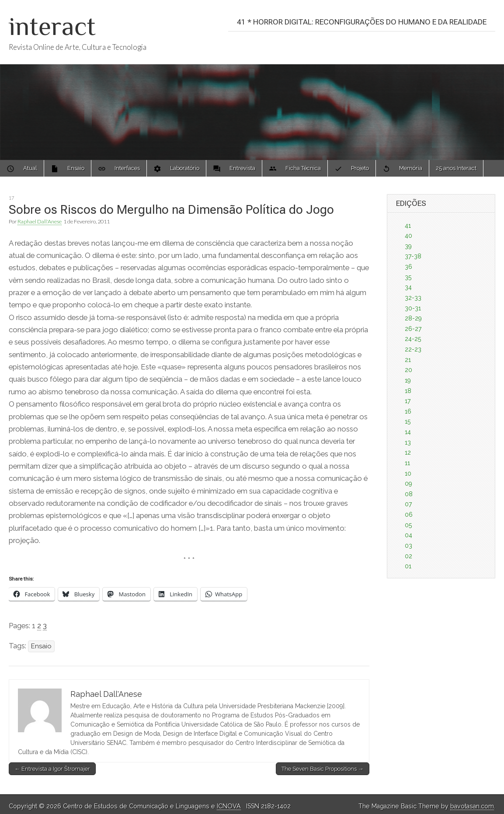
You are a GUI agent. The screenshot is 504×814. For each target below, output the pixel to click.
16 (408, 411)
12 (408, 452)
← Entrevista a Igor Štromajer (52, 769)
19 (408, 380)
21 (408, 360)
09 (408, 484)
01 (408, 566)
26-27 (413, 329)
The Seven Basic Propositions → (323, 769)
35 (408, 277)
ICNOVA (229, 806)
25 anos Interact (456, 168)
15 (408, 421)
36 (408, 267)
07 (408, 504)
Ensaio (41, 646)
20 (408, 370)
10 (408, 473)
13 (408, 442)
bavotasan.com (472, 806)
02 (408, 556)
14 (408, 432)
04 (408, 535)
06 (409, 515)
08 (409, 494)
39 (408, 246)
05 (408, 525)
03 (408, 546)
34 (408, 287)
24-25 (413, 339)
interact (52, 26)
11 (407, 463)
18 (408, 391)
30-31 (413, 308)
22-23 (413, 349)
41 (408, 226)
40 (408, 236)
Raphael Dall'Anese (40, 221)
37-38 (413, 256)
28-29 (413, 318)
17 (11, 198)
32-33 (413, 298)
